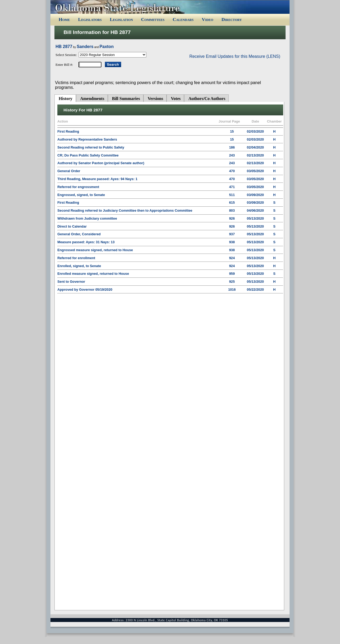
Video (207, 19)
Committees (153, 19)
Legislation (121, 19)
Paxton (107, 47)
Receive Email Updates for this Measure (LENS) (235, 56)
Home (64, 19)
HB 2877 (64, 47)
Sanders (85, 47)
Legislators (90, 19)
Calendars (183, 19)
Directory (232, 19)
